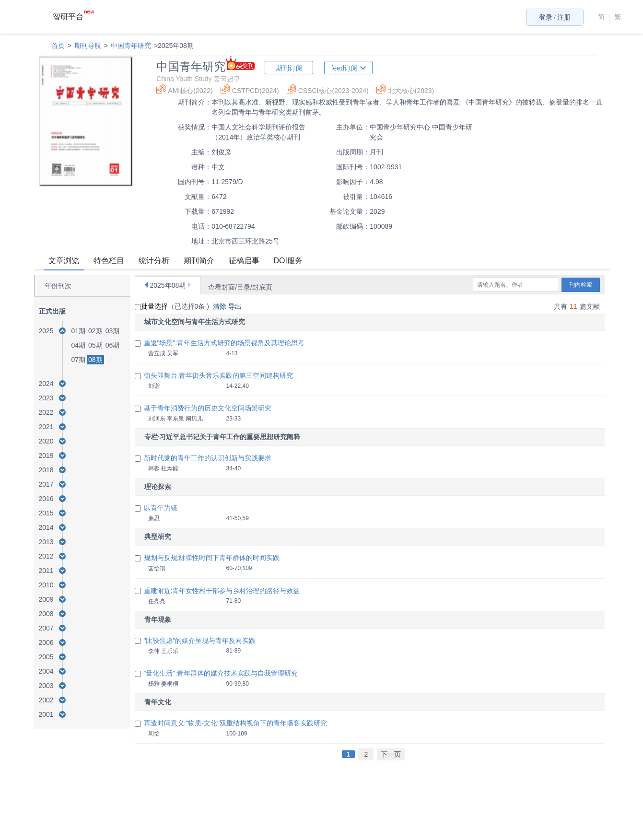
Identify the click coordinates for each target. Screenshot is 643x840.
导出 (236, 306)
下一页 (391, 754)
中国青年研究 (131, 46)
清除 (221, 306)
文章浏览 (64, 261)
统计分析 (154, 261)
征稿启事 (244, 261)
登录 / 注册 (555, 17)
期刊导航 (88, 46)
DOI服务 (288, 261)
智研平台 (73, 17)
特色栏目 (109, 261)
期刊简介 (199, 261)
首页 (58, 46)
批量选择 (151, 306)
